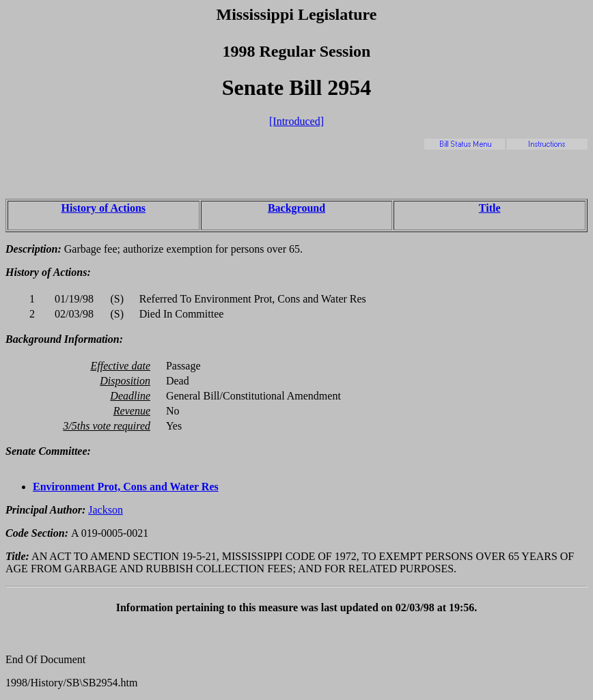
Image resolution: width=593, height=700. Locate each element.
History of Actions (104, 208)
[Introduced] (296, 121)
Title (490, 208)
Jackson (106, 510)
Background (296, 208)
